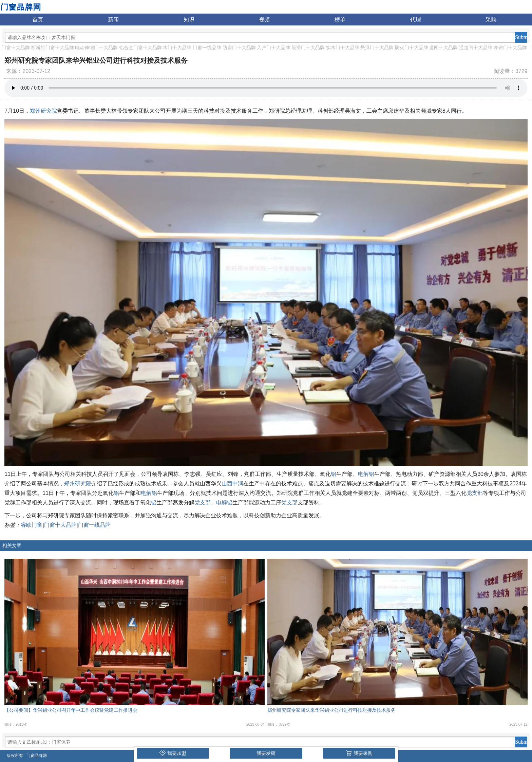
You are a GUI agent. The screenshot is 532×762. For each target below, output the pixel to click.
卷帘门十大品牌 (510, 48)
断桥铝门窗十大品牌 (53, 48)
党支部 (475, 493)
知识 (189, 20)
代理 (416, 20)
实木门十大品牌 (343, 48)
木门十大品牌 (177, 48)
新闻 (113, 20)
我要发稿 (266, 753)
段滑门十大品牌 (308, 48)
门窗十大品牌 (16, 48)
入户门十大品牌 (273, 48)
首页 (38, 20)
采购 (491, 20)
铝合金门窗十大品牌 (140, 48)
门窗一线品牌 (207, 48)
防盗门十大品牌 (239, 48)
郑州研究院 (43, 111)
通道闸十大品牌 (476, 48)
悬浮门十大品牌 (377, 48)
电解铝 (366, 474)
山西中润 (232, 484)
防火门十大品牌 (412, 48)
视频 (264, 20)
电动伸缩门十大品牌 (96, 48)
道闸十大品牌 (443, 48)
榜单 (340, 20)
